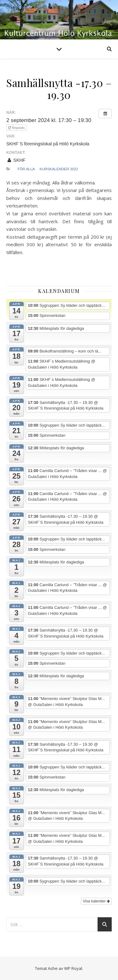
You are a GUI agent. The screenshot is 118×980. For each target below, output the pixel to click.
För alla (26, 169)
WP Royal (73, 968)
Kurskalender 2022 (59, 169)
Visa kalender (96, 901)
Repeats (17, 128)
